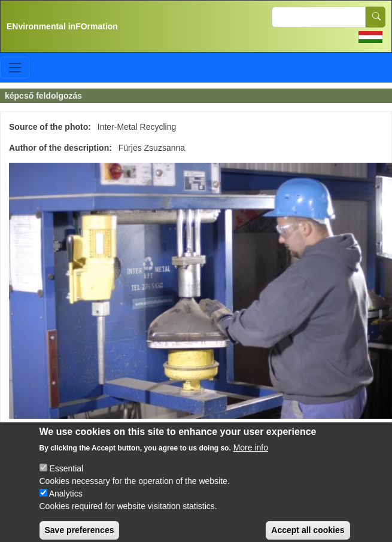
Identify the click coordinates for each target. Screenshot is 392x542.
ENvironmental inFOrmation (62, 26)
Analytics (66, 502)
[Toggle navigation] (15, 67)
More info (251, 456)
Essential (66, 477)
